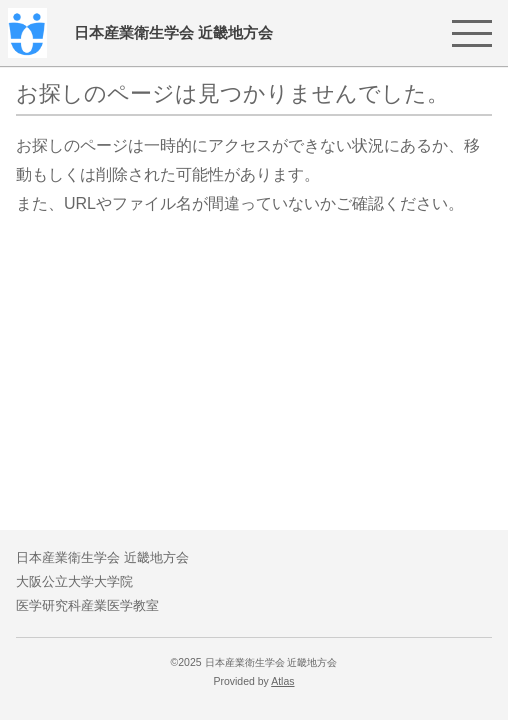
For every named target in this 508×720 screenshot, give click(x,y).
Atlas (282, 681)
